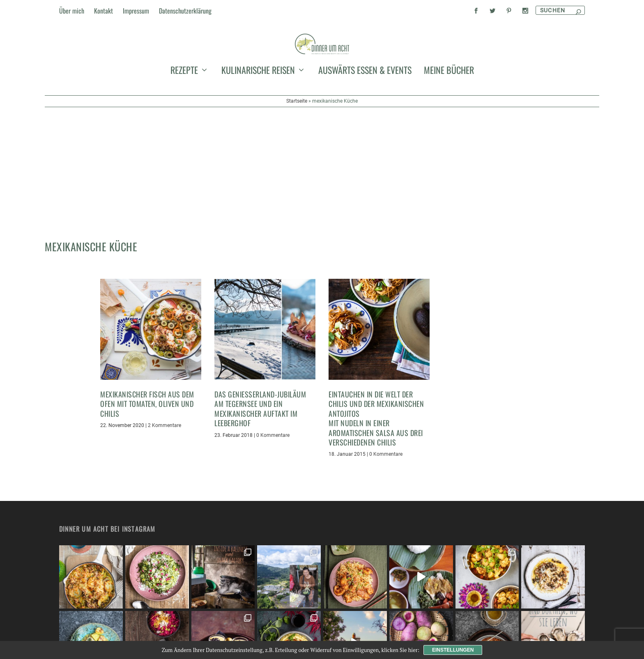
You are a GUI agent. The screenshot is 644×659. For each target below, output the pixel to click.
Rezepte (184, 121)
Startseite (297, 150)
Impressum (136, 11)
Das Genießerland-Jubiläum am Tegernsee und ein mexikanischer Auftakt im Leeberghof (260, 340)
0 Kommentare (273, 366)
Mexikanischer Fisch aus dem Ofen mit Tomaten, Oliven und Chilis (147, 335)
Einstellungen (453, 650)
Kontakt (103, 11)
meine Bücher (449, 121)
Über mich (72, 11)
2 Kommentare (164, 356)
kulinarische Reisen (258, 121)
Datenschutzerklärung (185, 11)
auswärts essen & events (365, 121)
